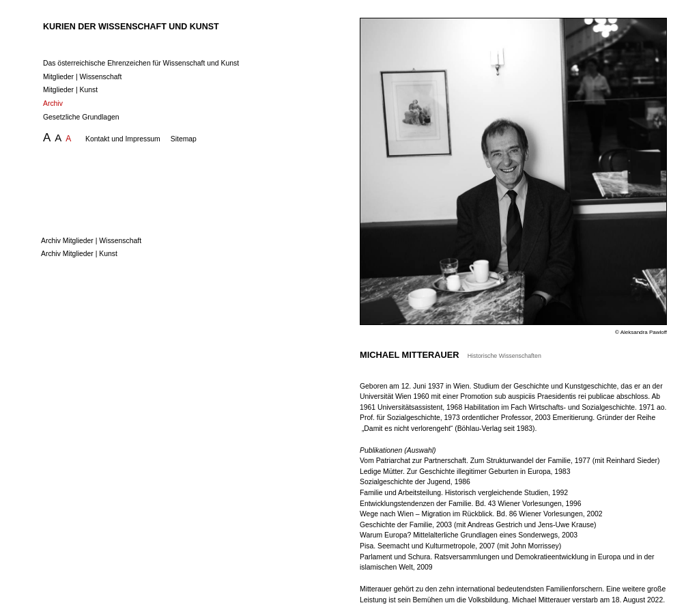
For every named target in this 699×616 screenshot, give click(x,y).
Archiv (53, 103)
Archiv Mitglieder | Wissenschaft (96, 241)
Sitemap (184, 139)
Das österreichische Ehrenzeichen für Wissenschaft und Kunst (141, 63)
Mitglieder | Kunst (70, 90)
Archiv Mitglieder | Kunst (84, 254)
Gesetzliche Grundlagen (81, 117)
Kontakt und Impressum (123, 139)
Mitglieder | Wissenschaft (82, 77)
